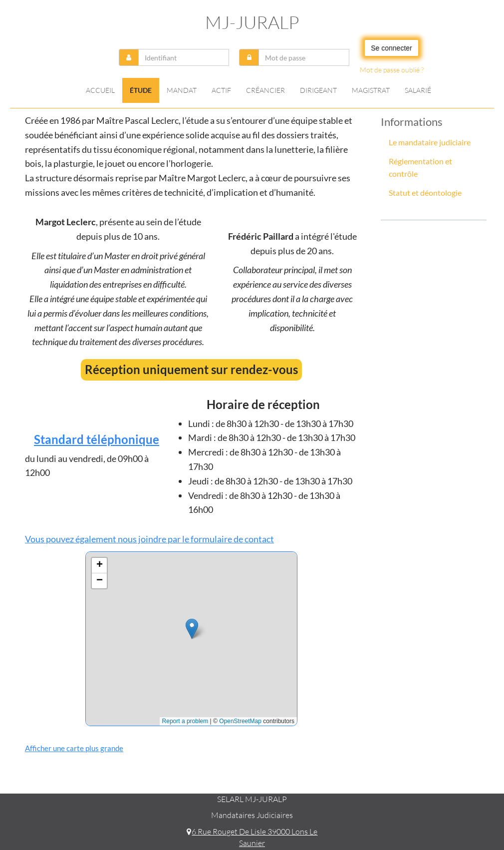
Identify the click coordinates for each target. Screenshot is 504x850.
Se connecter (391, 48)
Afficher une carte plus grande (74, 748)
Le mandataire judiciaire (430, 142)
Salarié (418, 90)
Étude (141, 90)
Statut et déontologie (425, 193)
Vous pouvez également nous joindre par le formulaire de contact (149, 539)
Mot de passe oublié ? (392, 70)
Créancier (265, 90)
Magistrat (371, 90)
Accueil (100, 90)
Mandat (182, 90)
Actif (221, 90)
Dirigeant (318, 90)
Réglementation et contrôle (420, 168)
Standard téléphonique (97, 439)
